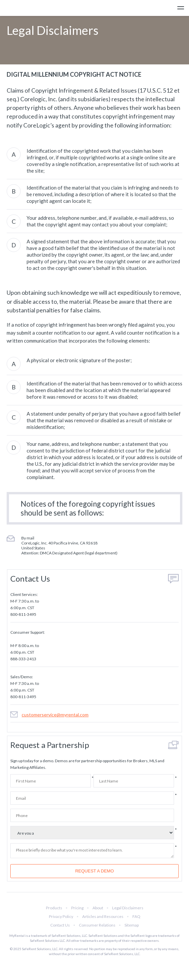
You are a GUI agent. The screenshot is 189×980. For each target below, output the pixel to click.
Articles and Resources (103, 916)
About (98, 908)
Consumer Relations (97, 925)
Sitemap (132, 925)
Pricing (77, 908)
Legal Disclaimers (128, 908)
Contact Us (60, 925)
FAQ (136, 916)
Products (54, 908)
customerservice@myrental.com (55, 715)
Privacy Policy (61, 916)
